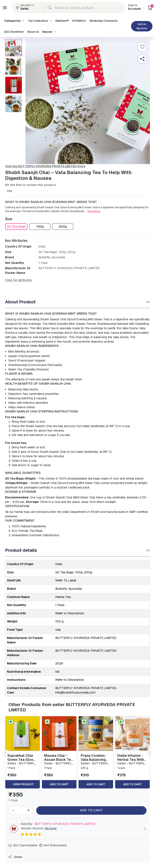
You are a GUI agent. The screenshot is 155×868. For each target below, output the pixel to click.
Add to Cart (91, 810)
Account (134, 7)
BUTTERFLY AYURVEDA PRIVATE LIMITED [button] (58, 824)
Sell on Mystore (142, 26)
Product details (21, 550)
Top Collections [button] (40, 21)
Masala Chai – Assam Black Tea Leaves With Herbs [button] (59, 758)
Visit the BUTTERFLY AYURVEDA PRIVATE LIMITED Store (45, 166)
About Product (20, 302)
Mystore (51, 828)
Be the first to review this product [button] (30, 185)
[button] (5, 8)
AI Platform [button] (79, 21)
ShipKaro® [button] (62, 21)
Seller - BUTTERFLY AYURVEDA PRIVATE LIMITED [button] (22, 763)
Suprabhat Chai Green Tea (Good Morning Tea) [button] (21, 758)
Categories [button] (14, 21)
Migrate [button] (49, 32)
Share (15, 857)
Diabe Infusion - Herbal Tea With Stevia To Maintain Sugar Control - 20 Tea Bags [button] (131, 758)
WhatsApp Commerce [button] (103, 21)
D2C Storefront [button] (14, 32)
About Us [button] (33, 32)
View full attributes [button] (18, 280)
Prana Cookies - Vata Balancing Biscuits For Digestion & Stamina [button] (94, 758)
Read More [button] (94, 211)
